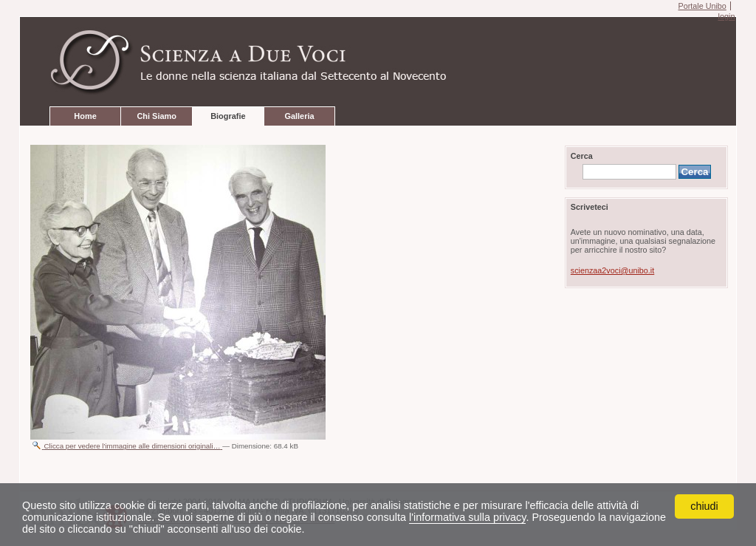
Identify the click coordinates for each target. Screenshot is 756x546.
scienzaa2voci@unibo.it (612, 270)
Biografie (228, 116)
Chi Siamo (156, 116)
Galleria (299, 116)
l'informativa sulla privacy (467, 517)
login (726, 16)
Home (85, 116)
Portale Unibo (702, 6)
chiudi (704, 506)
